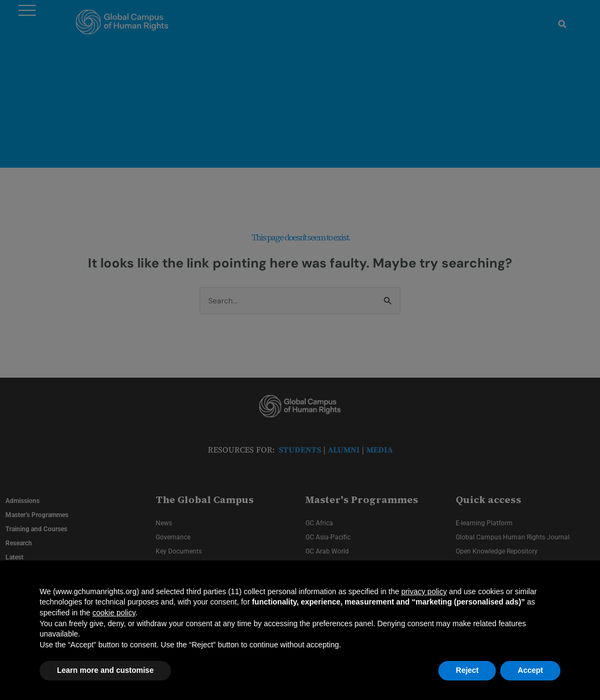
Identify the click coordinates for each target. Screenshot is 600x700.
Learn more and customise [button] (105, 670)
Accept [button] (530, 670)
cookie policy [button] (114, 613)
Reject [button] (467, 670)
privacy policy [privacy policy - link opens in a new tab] (424, 591)
